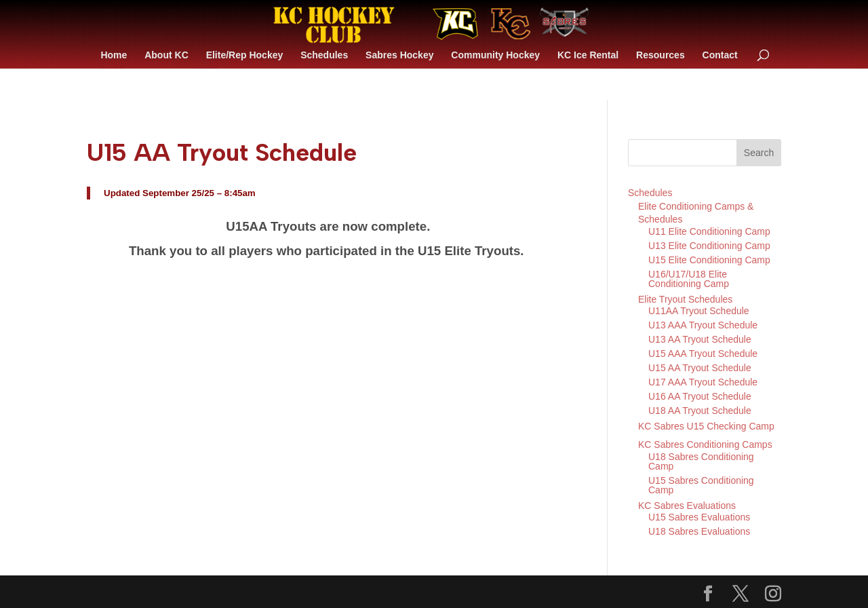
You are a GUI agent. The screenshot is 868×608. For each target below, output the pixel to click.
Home (114, 55)
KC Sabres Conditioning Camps (705, 444)
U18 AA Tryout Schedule (700, 411)
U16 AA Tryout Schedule (700, 396)
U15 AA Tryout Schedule (700, 368)
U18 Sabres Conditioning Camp (701, 461)
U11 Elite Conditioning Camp (709, 231)
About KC (166, 55)
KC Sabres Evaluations (687, 506)
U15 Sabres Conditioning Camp (701, 485)
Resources (660, 55)
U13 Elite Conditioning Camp (709, 246)
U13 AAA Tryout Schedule (703, 325)
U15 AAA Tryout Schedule (703, 354)
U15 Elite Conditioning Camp (709, 260)
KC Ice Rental (588, 55)
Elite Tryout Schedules (685, 299)
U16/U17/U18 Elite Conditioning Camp (689, 279)
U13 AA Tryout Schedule (700, 339)
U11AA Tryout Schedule (699, 311)
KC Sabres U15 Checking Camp (706, 426)
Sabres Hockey (399, 55)
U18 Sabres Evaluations (699, 531)
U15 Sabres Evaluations (699, 517)
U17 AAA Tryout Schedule (703, 382)
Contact (720, 55)
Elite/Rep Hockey (245, 55)
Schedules (324, 55)
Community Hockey (495, 55)
